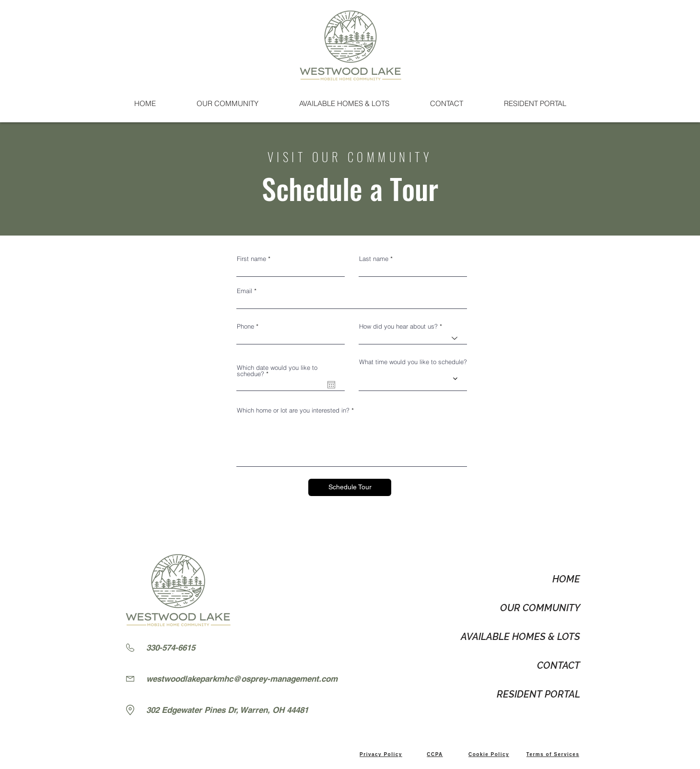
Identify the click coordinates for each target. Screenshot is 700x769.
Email (245, 291)
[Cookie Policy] (489, 754)
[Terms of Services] (553, 754)
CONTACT (559, 665)
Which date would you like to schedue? (277, 371)
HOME (566, 579)
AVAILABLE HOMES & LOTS (520, 637)
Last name (374, 259)
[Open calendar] (331, 385)
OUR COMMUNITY (540, 608)
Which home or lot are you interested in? (293, 410)
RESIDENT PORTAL (538, 694)
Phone (245, 326)
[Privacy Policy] (381, 754)
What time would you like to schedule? (413, 362)
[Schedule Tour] (350, 487)
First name (251, 259)
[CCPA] (435, 754)
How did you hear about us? (398, 326)
